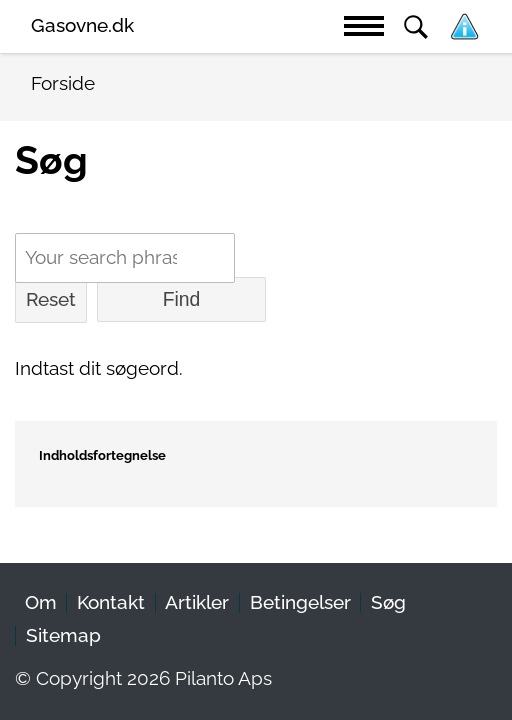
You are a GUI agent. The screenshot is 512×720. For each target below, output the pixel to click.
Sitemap (63, 635)
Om (41, 602)
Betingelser (300, 602)
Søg (388, 602)
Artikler (197, 602)
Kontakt (111, 602)
